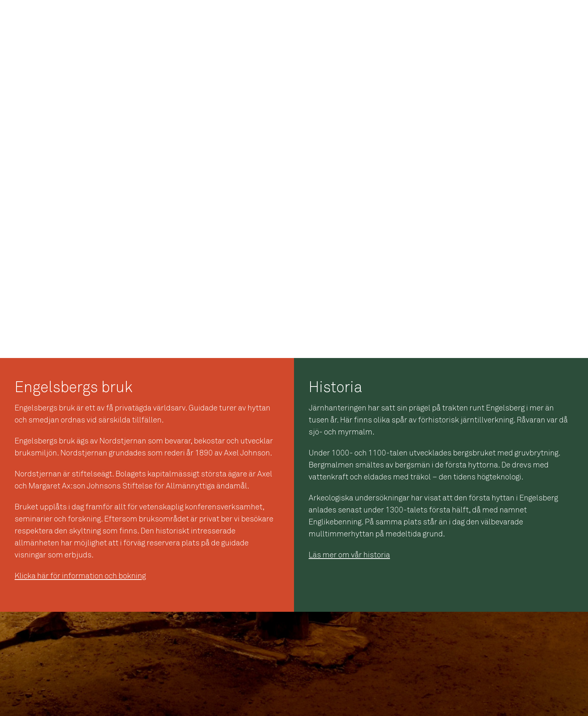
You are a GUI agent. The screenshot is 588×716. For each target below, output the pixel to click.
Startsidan (383, 15)
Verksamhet (459, 15)
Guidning (563, 15)
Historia (420, 15)
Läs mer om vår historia (349, 555)
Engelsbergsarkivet (513, 15)
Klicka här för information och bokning (80, 576)
